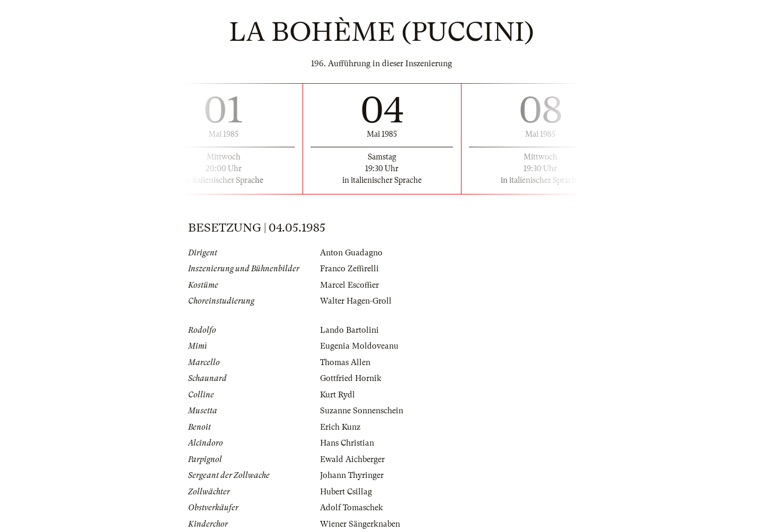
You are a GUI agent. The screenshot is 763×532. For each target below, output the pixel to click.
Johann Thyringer (352, 475)
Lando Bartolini (349, 330)
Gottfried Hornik (351, 378)
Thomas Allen (345, 362)
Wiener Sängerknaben (360, 524)
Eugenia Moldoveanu (359, 346)
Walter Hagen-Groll (356, 301)
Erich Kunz (340, 427)
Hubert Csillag (346, 492)
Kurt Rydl (338, 395)
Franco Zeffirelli (349, 269)
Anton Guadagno (351, 253)
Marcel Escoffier (349, 285)
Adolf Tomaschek (352, 508)
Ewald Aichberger (352, 459)
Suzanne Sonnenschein (362, 411)
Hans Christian (347, 443)
